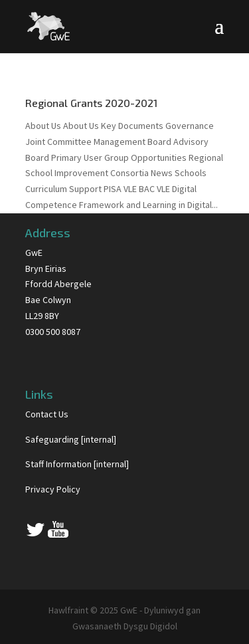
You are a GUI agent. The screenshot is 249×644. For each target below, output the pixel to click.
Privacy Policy (53, 489)
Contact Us (47, 414)
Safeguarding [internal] (71, 439)
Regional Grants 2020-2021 (91, 103)
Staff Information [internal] (77, 464)
